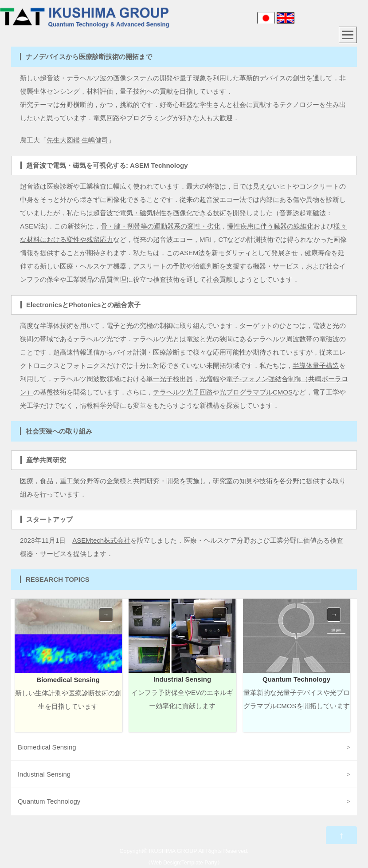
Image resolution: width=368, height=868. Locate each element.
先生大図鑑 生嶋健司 (77, 140)
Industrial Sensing (44, 774)
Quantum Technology (49, 801)
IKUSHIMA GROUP (173, 851)
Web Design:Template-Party (184, 863)
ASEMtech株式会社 (101, 540)
